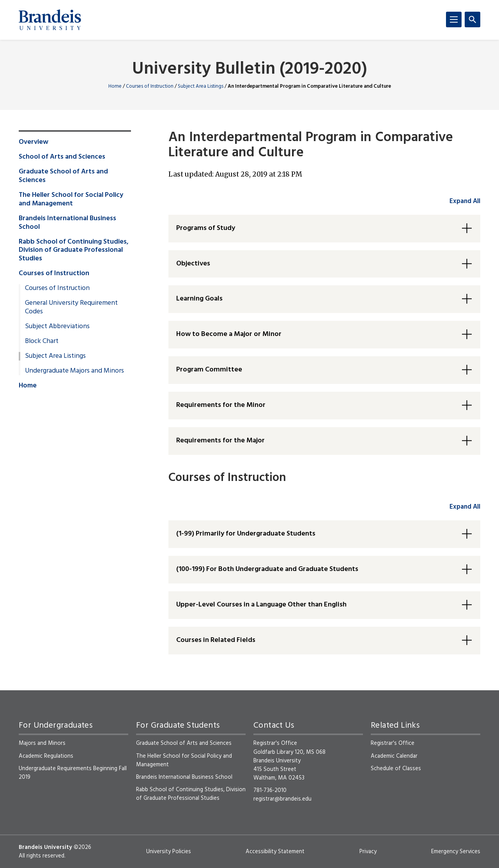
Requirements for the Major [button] (220, 441)
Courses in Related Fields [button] (216, 640)
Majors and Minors (42, 743)
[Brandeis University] (50, 20)
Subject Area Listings (201, 86)
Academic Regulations (46, 756)
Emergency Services (456, 852)
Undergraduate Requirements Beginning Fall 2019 (73, 773)
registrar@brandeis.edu (282, 799)
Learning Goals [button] (199, 299)
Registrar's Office (393, 743)
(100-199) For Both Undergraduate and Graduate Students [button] (267, 569)
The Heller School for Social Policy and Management (71, 200)
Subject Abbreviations (57, 327)
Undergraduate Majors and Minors (74, 371)
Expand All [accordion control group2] (465, 507)
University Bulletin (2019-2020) (250, 70)
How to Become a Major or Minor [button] (229, 334)
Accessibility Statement (275, 852)
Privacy (368, 852)
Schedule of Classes (396, 769)
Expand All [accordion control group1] (465, 201)
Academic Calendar (394, 756)
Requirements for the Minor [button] (221, 405)
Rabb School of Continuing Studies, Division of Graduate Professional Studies (74, 251)
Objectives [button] (193, 264)
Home (115, 86)
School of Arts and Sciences (62, 157)
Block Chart (42, 341)
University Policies (169, 852)
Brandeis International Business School (67, 223)
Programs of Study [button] (206, 228)
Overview (34, 142)
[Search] (472, 19)
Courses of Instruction (150, 86)
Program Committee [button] (209, 370)
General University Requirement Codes (71, 308)
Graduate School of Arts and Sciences (63, 176)
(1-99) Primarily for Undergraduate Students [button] (246, 534)
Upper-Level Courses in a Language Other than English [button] (261, 605)
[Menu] (454, 19)
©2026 (82, 847)
